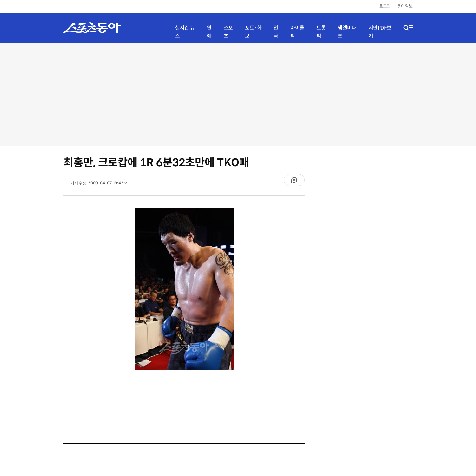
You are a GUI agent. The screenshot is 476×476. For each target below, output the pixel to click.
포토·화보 (253, 32)
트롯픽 (321, 32)
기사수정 (101, 184)
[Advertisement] (238, 94)
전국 (276, 32)
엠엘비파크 (347, 32)
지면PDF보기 (380, 32)
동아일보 (405, 6)
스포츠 (228, 32)
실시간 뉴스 (185, 32)
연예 (209, 32)
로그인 (385, 6)
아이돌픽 (297, 32)
